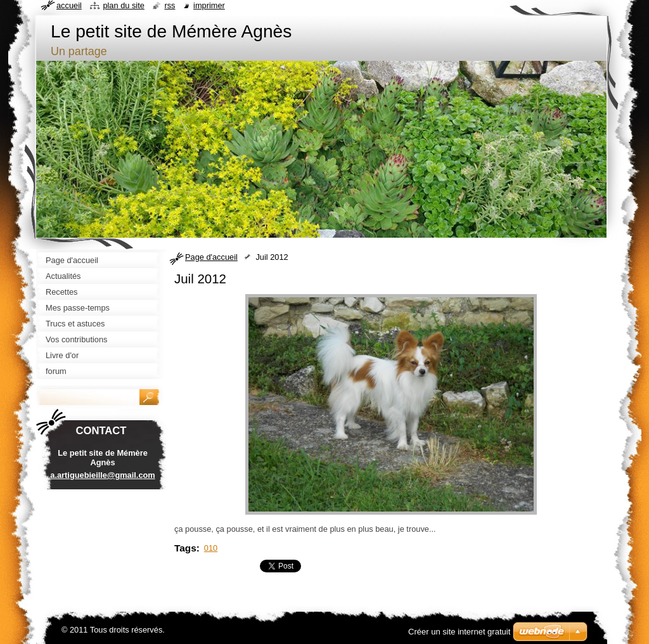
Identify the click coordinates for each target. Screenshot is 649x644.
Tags (185, 548)
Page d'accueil (211, 257)
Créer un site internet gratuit (459, 632)
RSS (170, 5)
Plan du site (123, 5)
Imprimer (209, 5)
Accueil (69, 5)
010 (211, 548)
